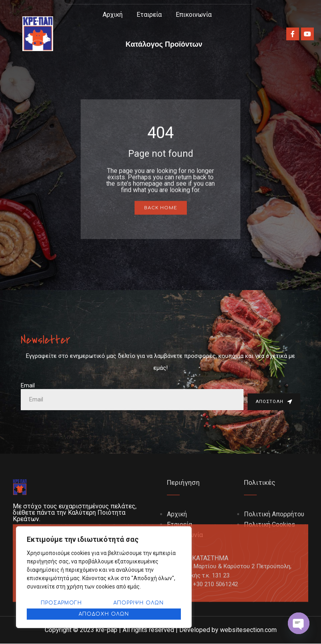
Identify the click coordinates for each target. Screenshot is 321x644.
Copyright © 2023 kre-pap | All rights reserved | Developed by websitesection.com (161, 630)
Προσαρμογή (61, 603)
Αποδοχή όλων (104, 614)
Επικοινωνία (194, 15)
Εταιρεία (149, 15)
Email (28, 386)
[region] (104, 577)
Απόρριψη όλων (139, 603)
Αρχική (113, 15)
